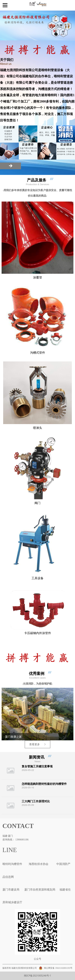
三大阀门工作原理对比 (36, 801)
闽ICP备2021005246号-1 (37, 975)
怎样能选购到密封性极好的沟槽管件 (44, 784)
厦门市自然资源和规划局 (39, 890)
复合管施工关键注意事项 (37, 766)
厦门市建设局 (11, 890)
